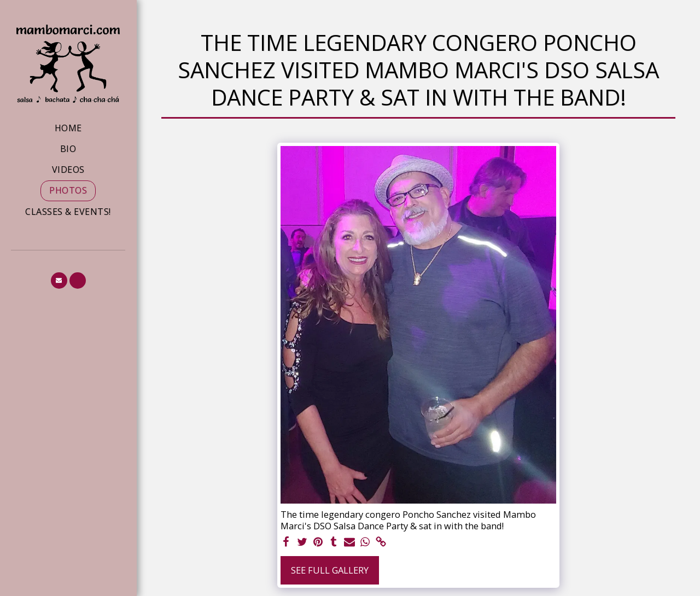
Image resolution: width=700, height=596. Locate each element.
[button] (59, 281)
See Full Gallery (330, 570)
